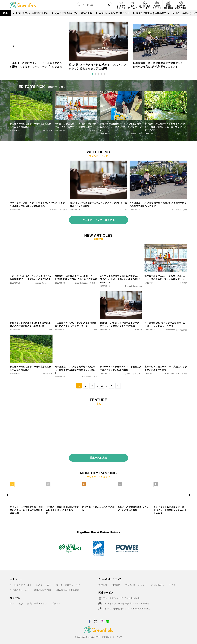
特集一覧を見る (98, 455)
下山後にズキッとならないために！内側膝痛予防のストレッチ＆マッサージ (76, 324)
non (51, 330)
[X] (96, 617)
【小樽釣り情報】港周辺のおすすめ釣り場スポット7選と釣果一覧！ (62, 508)
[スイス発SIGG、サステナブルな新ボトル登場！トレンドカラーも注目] (166, 292)
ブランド (56, 601)
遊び (21, 601)
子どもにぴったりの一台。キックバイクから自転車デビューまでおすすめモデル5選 (31, 278)
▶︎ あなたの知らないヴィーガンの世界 (72, 13)
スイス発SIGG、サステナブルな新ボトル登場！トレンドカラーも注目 (165, 324)
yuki (96, 330)
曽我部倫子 (48, 131)
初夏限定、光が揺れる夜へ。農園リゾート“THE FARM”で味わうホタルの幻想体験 (76, 278)
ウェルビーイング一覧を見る (99, 220)
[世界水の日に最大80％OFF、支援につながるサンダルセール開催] (166, 336)
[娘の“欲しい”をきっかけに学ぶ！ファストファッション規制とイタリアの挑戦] (98, 162)
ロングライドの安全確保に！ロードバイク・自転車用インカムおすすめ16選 (170, 508)
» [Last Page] (118, 386)
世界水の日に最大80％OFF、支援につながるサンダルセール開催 (166, 368)
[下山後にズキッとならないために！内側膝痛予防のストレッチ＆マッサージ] (76, 292)
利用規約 (116, 582)
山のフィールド (44, 582)
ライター (173, 582)
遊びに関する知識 (43, 588)
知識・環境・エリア (37, 601)
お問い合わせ (158, 582)
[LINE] (107, 617)
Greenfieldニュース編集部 (86, 283)
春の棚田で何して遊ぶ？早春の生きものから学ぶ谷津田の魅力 (31, 125)
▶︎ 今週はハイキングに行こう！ (113, 13)
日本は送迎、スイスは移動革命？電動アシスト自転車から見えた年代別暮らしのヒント (158, 204)
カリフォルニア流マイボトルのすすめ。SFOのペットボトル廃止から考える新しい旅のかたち (38, 204)
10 (102, 386)
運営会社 (103, 582)
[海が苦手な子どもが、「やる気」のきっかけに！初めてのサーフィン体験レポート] (166, 246)
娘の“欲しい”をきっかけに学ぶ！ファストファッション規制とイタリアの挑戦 (98, 204)
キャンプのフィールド (21, 582)
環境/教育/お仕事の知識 (68, 588)
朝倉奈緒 (94, 131)
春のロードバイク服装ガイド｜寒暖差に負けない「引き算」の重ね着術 (121, 368)
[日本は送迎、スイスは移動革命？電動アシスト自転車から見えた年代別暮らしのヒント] (158, 162)
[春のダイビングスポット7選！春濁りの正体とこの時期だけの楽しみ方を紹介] (31, 292)
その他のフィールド (20, 588)
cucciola (124, 210)
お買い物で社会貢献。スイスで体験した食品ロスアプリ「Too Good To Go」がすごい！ (121, 127)
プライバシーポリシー (136, 582)
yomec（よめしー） (44, 283)
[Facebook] (90, 617)
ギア (12, 601)
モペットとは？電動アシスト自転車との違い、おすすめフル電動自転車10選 (26, 508)
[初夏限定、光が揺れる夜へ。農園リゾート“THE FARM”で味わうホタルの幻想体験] (76, 246)
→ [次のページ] (112, 386)
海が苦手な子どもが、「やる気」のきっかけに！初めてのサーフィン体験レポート (76, 125)
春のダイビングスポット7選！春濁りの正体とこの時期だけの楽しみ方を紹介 (30, 324)
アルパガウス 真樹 (134, 134)
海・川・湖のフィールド (68, 582)
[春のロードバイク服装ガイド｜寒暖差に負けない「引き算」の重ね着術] (121, 336)
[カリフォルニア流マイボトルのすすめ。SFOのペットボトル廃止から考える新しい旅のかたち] (39, 162)
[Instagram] (102, 617)
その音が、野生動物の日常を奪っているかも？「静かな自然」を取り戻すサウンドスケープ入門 (165, 127)
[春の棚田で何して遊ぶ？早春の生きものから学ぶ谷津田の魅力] (31, 336)
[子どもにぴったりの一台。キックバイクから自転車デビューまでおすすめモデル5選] (31, 246)
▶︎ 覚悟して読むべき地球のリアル (30, 13)
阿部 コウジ (182, 134)
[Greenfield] (23, 4)
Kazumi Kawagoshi (59, 210)
